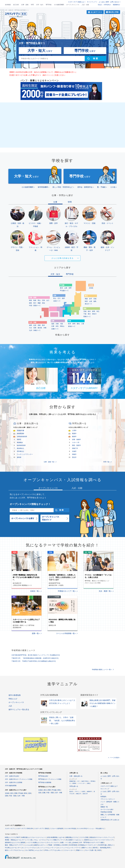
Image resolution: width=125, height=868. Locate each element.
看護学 (74, 434)
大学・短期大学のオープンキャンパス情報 (19, 779)
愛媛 (39, 303)
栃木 (89, 311)
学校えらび (13, 699)
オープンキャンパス (73, 5)
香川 (35, 303)
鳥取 (30, 300)
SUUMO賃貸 (73, 845)
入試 (10, 706)
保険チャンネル (87, 848)
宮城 (95, 299)
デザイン (77, 791)
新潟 (61, 288)
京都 (57, 324)
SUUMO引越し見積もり (106, 845)
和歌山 (62, 326)
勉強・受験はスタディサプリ (14, 845)
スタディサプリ (10, 829)
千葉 (85, 314)
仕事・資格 (25, 5)
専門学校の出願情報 (45, 782)
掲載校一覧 (104, 807)
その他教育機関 (59, 5)
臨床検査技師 (21, 445)
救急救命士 (21, 448)
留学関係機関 (43, 187)
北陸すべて (57, 301)
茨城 (85, 311)
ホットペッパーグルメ (29, 848)
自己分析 (16, 5)
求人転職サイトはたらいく (75, 840)
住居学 (83, 791)
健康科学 (89, 791)
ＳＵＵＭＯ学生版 (70, 829)
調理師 (74, 783)
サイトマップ (91, 2)
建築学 (74, 437)
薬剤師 (19, 457)
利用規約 (103, 797)
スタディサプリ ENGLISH (25, 829)
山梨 (66, 288)
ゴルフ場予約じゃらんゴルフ (34, 850)
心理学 (74, 431)
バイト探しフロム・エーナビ (36, 840)
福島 (95, 301)
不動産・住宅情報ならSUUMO (58, 845)
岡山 (39, 300)
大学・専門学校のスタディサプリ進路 (91, 843)
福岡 (30, 325)
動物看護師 (21, 434)
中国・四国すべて (35, 306)
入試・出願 (85, 5)
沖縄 (45, 328)
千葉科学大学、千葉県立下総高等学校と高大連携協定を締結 (34, 661)
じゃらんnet (29, 845)
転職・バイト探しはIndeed (69, 843)
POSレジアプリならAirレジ (54, 850)
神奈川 (94, 314)
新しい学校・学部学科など (63, 187)
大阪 (61, 324)
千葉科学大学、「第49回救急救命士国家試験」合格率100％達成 (35, 658)
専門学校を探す (43, 776)
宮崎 (35, 328)
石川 (59, 298)
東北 (12, 793)
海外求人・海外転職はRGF (102, 848)
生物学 (74, 451)
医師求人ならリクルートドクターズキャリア (99, 840)
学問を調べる (74, 786)
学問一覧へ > (107, 462)
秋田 (86, 301)
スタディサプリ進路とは (76, 2)
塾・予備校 (101, 187)
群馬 (94, 311)
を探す (40, 51)
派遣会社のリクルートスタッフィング (102, 837)
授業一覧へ (36, 633)
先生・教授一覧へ (106, 591)
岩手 (91, 299)
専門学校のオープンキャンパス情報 (50, 779)
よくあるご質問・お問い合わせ (109, 2)
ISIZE (99, 850)
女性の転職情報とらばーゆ (56, 837)
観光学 (71, 791)
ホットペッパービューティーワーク (69, 848)
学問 (32, 5)
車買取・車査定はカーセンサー (15, 840)
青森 (86, 299)
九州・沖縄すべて (35, 330)
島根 (35, 300)
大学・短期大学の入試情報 (14, 782)
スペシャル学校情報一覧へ (66, 633)
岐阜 (70, 324)
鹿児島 (40, 328)
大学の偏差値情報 (11, 786)
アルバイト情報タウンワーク (56, 840)
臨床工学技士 (85, 781)
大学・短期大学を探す (12, 776)
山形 (91, 301)
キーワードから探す (107, 810)
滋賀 (53, 324)
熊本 (43, 325)
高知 (43, 303)
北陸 (30, 793)
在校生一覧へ (35, 591)
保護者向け (116, 5)
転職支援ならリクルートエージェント (34, 837)
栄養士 (89, 783)
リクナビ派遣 (84, 837)
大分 (30, 328)
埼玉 (98, 311)
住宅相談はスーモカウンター (88, 845)
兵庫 (53, 326)
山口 (48, 300)
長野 (70, 288)
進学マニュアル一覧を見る (19, 709)
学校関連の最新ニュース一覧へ (102, 670)
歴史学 (74, 457)
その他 (113, 187)
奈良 (57, 326)
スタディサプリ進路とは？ (109, 786)
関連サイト (80, 850)
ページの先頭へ (115, 758)
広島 (43, 300)
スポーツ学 (76, 442)
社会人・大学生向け (104, 5)
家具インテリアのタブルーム (14, 850)
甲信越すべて (64, 291)
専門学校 (49, 5)
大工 (78, 781)
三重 (83, 324)
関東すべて (87, 317)
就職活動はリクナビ (72, 837)
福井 (63, 298)
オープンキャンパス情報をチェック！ (30, 504)
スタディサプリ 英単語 (42, 829)
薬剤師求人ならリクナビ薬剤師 (15, 843)
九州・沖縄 (21, 796)
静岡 (74, 324)
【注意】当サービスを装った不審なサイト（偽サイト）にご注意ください (37, 75)
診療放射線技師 (22, 437)
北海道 (91, 288)
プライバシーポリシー (108, 799)
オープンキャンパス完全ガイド (51, 518)
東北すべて (88, 304)
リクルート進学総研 (57, 829)
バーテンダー (82, 783)
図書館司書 (21, 431)
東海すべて (72, 326)
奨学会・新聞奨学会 (85, 187)
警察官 (19, 440)
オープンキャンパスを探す (23, 518)
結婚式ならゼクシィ (40, 845)
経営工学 (85, 794)
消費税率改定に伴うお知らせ (110, 820)
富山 (55, 298)
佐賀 (35, 325)
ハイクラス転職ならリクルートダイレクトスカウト (43, 843)
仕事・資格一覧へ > (50, 462)
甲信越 (21, 793)
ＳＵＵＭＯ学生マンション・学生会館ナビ (91, 829)
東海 (25, 793)
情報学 (74, 454)
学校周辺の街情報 (106, 812)
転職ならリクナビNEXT (13, 837)
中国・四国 (13, 796)
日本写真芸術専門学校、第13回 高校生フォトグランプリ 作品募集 (36, 655)
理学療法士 (21, 451)
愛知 (78, 324)
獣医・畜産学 (76, 445)
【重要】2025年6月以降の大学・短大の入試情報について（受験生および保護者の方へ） (43, 72)
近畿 (6, 796)
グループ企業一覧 (90, 850)
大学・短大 (40, 5)
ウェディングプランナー (25, 454)
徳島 (30, 303)
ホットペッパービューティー (47, 848)
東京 (89, 314)
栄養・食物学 (76, 440)
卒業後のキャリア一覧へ (67, 591)
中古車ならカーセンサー (13, 848)
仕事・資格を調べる (76, 776)
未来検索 (8, 5)
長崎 (39, 325)
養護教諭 (20, 442)
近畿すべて (55, 329)
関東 (16, 793)
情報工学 (75, 448)
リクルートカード (69, 850)
